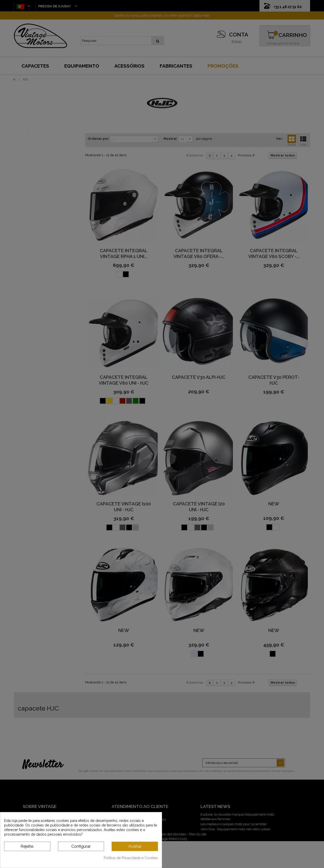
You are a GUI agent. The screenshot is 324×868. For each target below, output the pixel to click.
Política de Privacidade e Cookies (131, 858)
